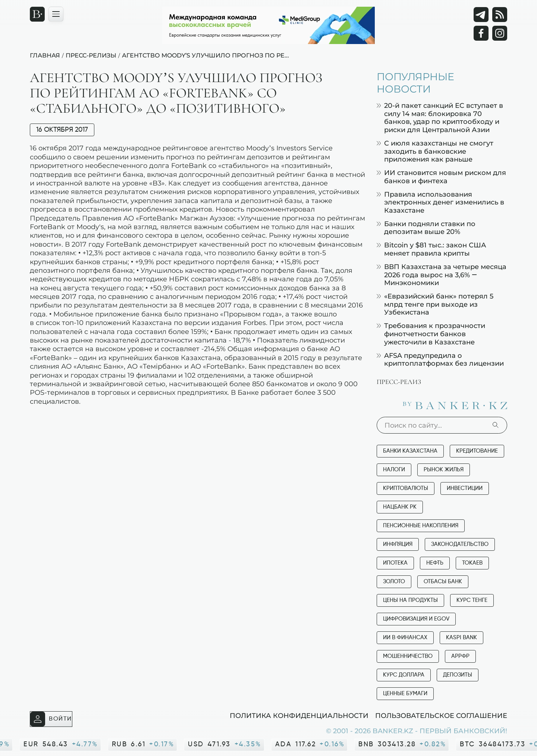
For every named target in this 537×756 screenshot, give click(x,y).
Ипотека (395, 563)
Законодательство (460, 544)
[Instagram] (500, 33)
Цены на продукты (410, 600)
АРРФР (460, 656)
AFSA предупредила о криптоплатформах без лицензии (440, 360)
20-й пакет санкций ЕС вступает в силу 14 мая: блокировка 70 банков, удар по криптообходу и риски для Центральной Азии (440, 118)
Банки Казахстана (410, 451)
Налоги (394, 470)
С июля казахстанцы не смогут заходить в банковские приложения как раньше (435, 151)
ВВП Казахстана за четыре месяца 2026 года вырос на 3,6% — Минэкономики (442, 275)
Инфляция (398, 544)
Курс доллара (404, 675)
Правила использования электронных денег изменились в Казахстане (440, 202)
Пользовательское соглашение (441, 715)
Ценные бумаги (405, 693)
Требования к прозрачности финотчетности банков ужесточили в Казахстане (431, 334)
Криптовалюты (406, 488)
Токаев (472, 563)
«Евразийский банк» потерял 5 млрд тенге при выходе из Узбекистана (435, 304)
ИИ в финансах (405, 638)
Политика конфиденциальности (299, 715)
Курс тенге (472, 600)
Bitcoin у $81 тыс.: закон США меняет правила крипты (431, 249)
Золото (394, 582)
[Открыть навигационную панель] (56, 14)
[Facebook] (481, 33)
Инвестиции (465, 488)
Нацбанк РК (400, 507)
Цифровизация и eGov (416, 619)
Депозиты (458, 675)
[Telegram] (481, 15)
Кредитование (477, 451)
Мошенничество (408, 656)
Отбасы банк (443, 582)
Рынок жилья (444, 470)
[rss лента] (500, 15)
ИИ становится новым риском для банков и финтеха (441, 177)
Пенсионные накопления (421, 526)
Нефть (435, 563)
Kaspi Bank (461, 638)
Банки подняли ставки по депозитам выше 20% (426, 228)
